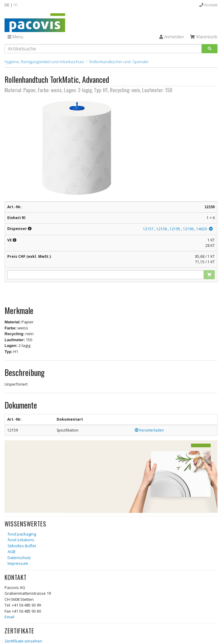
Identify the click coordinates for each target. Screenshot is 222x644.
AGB (12, 552)
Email (9, 617)
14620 (202, 229)
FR (15, 5)
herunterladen (149, 430)
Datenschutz (19, 558)
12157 (148, 229)
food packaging (22, 534)
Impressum (18, 563)
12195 (175, 229)
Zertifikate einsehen (23, 641)
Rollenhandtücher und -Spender (119, 62)
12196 (188, 229)
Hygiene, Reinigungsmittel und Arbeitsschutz (44, 62)
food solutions (21, 540)
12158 (162, 229)
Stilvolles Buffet (22, 546)
